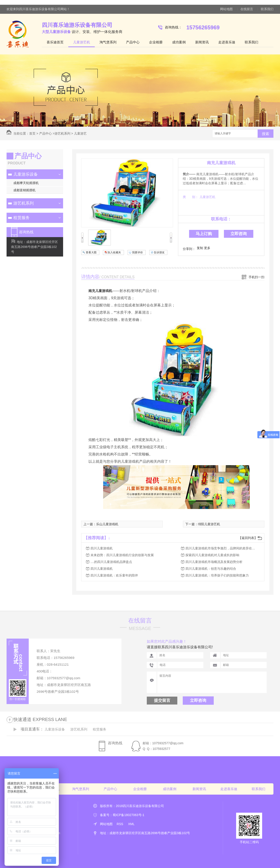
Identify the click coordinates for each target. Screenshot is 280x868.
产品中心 (133, 42)
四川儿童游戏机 (102, 548)
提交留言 (162, 700)
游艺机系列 (62, 133)
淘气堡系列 (108, 42)
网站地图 (226, 9)
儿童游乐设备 (26, 174)
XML (131, 824)
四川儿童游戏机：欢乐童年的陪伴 (114, 575)
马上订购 (204, 234)
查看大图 (91, 252)
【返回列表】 (248, 538)
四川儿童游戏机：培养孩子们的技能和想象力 (217, 575)
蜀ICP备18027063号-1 (128, 815)
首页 (32, 133)
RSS (120, 824)
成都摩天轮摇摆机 (26, 183)
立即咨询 (239, 234)
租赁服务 (21, 218)
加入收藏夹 (114, 252)
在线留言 (247, 9)
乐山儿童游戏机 (107, 524)
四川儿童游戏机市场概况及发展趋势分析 (214, 562)
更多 (207, 248)
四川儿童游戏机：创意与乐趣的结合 (211, 569)
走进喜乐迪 (227, 42)
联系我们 (267, 9)
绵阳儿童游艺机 (209, 524)
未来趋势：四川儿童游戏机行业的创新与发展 (122, 555)
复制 (200, 248)
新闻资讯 (202, 42)
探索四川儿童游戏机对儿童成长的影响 (212, 555)
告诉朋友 (159, 252)
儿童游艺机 (82, 42)
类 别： (191, 197)
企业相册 (156, 42)
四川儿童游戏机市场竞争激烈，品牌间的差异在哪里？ (222, 548)
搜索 (266, 134)
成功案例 (179, 42)
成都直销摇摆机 (24, 190)
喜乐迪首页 (55, 42)
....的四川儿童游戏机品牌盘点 (111, 562)
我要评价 (138, 252)
